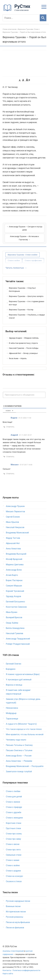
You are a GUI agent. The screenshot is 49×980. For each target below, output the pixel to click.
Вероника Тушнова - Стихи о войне (23, 255)
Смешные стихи (14, 855)
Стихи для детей (14, 797)
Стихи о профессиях (33, 261)
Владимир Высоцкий (16, 554)
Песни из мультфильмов (18, 922)
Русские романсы (15, 917)
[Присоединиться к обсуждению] (24, 395)
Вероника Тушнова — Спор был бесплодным (22, 290)
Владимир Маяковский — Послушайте (25, 766)
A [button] (20, 80)
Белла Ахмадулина (15, 628)
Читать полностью (15, 268)
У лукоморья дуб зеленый (19, 680)
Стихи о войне (14, 261)
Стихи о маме (13, 860)
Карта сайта (8, 974)
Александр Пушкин (15, 506)
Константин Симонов (16, 607)
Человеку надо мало (16, 740)
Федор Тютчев (13, 538)
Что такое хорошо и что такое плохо (24, 729)
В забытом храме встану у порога (23, 343)
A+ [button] (28, 80)
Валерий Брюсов (14, 617)
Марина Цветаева (15, 565)
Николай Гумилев (15, 633)
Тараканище (12, 719)
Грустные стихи (13, 828)
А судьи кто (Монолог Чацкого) (21, 724)
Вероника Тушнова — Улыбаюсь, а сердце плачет (27, 316)
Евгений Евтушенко (15, 602)
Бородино (11, 669)
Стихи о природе (14, 807)
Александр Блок (14, 570)
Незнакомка (12, 708)
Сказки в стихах (14, 881)
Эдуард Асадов (13, 596)
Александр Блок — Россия (19, 756)
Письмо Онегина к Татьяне (19, 750)
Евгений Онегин (14, 664)
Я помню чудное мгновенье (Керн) (23, 674)
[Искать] (43, 18)
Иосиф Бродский (14, 559)
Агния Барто (12, 575)
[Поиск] (21, 18)
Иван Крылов (12, 522)
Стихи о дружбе (14, 812)
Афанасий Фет (13, 543)
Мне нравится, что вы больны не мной (25, 734)
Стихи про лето (13, 850)
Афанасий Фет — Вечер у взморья (23, 353)
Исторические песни (16, 912)
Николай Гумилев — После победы (24, 348)
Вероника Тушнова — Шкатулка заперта (26, 296)
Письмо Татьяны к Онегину (19, 745)
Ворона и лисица (14, 685)
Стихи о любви (13, 791)
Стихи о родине (13, 871)
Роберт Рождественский (18, 644)
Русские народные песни (18, 901)
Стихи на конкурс (14, 876)
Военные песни (13, 906)
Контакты (7, 970)
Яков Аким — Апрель (18, 358)
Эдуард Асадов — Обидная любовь (24, 338)
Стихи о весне (13, 844)
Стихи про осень (14, 834)
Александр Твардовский (18, 639)
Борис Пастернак (14, 580)
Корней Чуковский (15, 591)
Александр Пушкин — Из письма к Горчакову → (24, 238)
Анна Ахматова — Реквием (19, 761)
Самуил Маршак (14, 586)
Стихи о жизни (13, 802)
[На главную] (18, 11)
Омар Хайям (12, 623)
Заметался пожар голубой (19, 772)
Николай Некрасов (15, 527)
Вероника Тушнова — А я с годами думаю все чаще (27, 303)
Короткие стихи (14, 823)
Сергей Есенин (13, 517)
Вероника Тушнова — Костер (21, 310)
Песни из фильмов (15, 928)
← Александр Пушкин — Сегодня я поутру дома (24, 228)
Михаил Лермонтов (15, 512)
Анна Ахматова (13, 549)
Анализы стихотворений (13, 951)
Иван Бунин (12, 612)
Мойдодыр (11, 713)
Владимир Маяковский (17, 533)
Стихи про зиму (13, 839)
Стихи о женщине (14, 818)
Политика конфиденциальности (26, 970)
